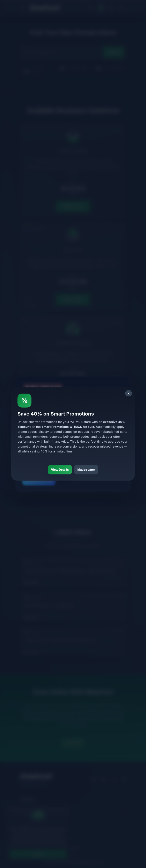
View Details (60, 470)
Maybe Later (86, 470)
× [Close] (129, 393)
